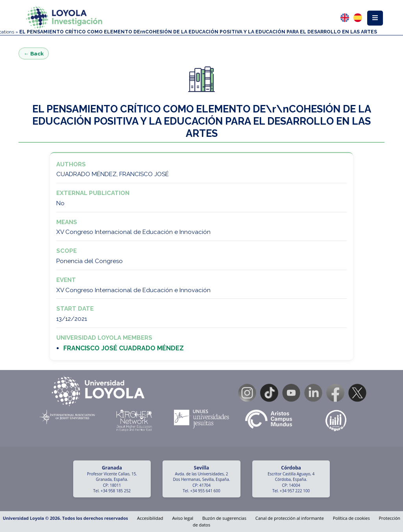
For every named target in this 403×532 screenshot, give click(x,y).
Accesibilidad (150, 518)
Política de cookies (351, 518)
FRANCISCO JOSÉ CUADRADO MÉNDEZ (124, 348)
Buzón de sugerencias (224, 518)
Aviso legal (183, 518)
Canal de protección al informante (290, 518)
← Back (34, 53)
